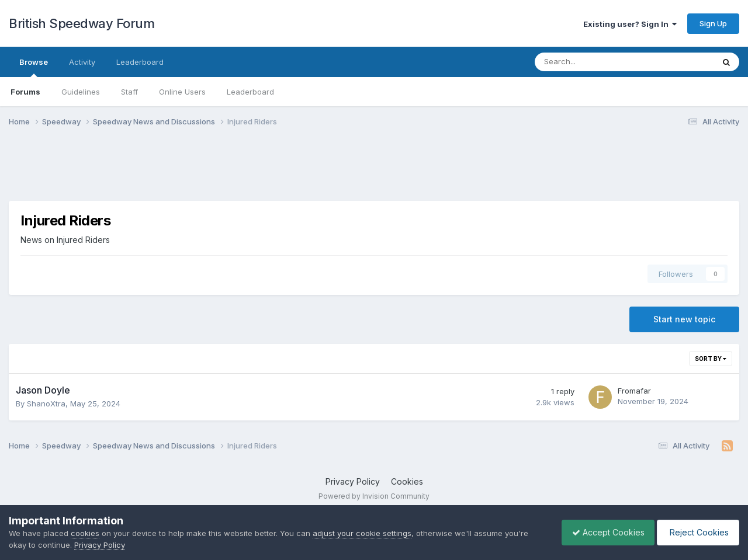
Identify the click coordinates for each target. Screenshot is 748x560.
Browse (34, 67)
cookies (85, 533)
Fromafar (634, 391)
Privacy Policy (353, 481)
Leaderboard (250, 92)
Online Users (182, 92)
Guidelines (81, 92)
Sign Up (713, 23)
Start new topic (684, 319)
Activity (82, 62)
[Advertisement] (374, 171)
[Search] (593, 62)
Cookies (407, 481)
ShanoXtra (46, 404)
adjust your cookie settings (362, 533)
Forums (25, 92)
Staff (129, 92)
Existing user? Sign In (630, 24)
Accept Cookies (602, 532)
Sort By (711, 359)
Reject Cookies (696, 532)
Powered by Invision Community (374, 496)
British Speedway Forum (82, 23)
